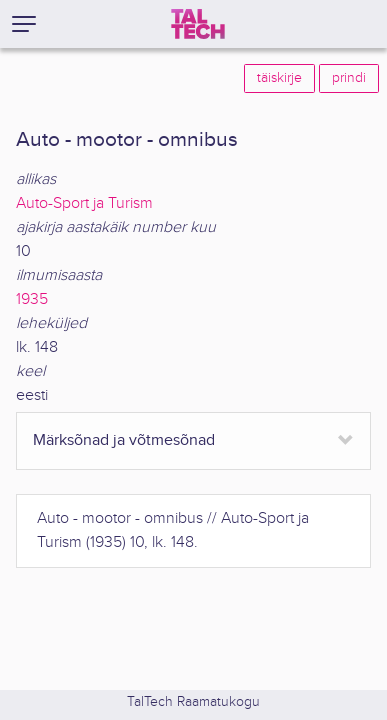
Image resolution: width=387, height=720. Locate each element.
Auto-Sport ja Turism (84, 203)
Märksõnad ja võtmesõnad (124, 440)
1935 (32, 299)
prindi (349, 78)
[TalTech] (198, 24)
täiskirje (279, 78)
